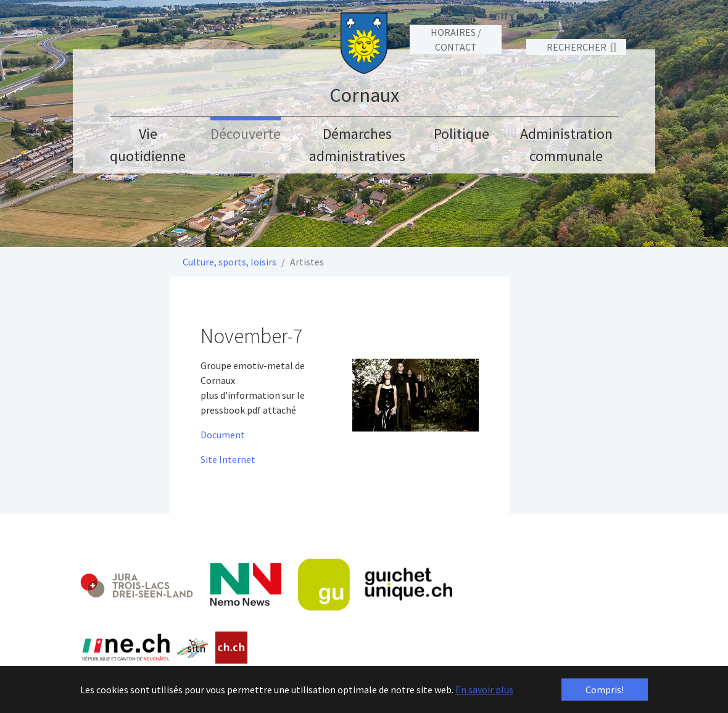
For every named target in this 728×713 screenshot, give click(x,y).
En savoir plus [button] (484, 690)
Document (223, 435)
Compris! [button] (605, 690)
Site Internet (228, 459)
